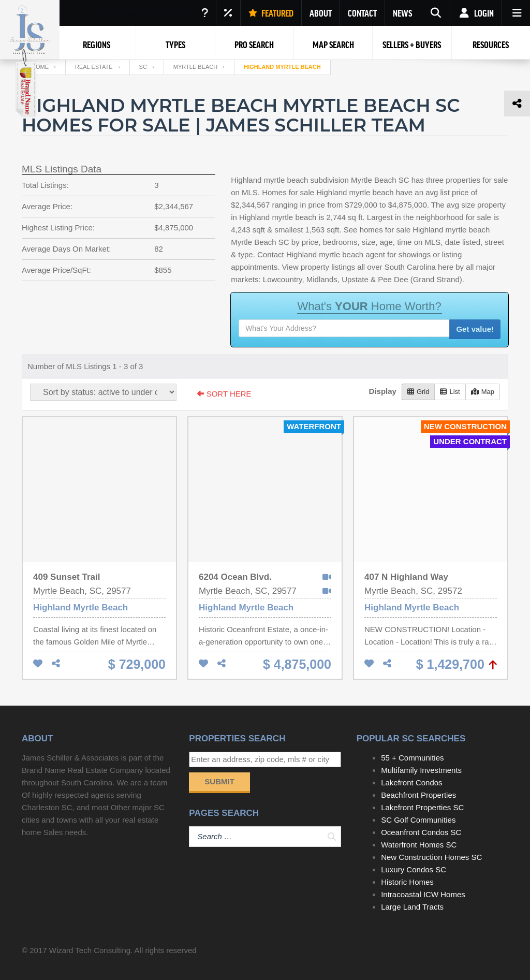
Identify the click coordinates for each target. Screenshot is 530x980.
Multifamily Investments (421, 770)
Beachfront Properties (418, 795)
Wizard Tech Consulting (90, 950)
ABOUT (321, 13)
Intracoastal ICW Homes (423, 894)
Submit (219, 781)
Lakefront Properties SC (422, 807)
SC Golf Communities (418, 820)
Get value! (475, 329)
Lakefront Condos (411, 782)
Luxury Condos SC (414, 869)
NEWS (402, 13)
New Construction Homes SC (431, 857)
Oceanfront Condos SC (421, 832)
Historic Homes (407, 882)
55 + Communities (412, 758)
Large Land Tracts (412, 907)
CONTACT (362, 13)
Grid (418, 392)
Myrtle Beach (195, 67)
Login (475, 13)
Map (483, 392)
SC (143, 67)
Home (40, 67)
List (450, 392)
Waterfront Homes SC (419, 845)
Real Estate (94, 67)
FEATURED (271, 13)
